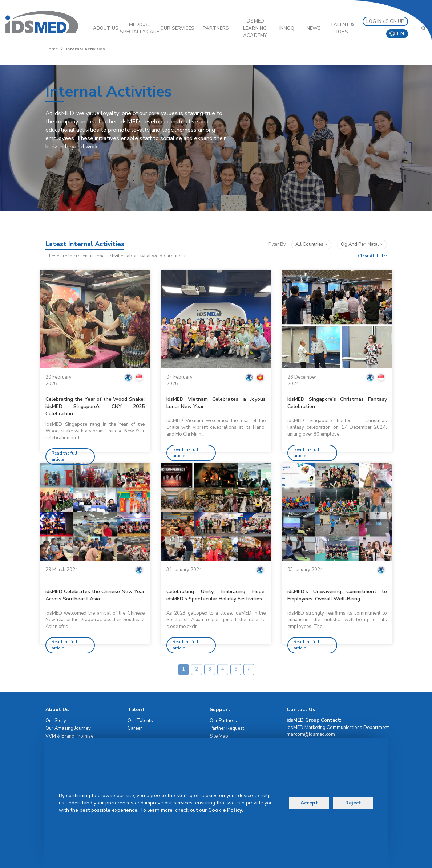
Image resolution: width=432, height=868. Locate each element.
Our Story (56, 721)
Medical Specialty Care (140, 28)
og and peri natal (362, 244)
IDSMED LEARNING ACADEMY (255, 28)
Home (52, 49)
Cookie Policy (225, 810)
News (314, 28)
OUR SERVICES (177, 28)
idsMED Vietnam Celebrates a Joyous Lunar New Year (216, 403)
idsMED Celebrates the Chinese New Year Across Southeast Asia (95, 595)
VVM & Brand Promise (69, 736)
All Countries (311, 244)
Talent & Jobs (342, 28)
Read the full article (64, 456)
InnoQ (287, 28)
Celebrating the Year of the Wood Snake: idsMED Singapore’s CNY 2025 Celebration (95, 406)
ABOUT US (106, 28)
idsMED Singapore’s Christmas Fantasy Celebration (337, 403)
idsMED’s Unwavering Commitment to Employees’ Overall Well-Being (337, 595)
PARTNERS (216, 28)
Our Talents (140, 721)
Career (135, 728)
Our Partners (223, 721)
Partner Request (227, 728)
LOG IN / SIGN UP (385, 21)
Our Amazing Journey (68, 728)
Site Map (219, 736)
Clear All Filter (372, 256)
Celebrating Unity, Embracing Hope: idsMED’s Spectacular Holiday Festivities (216, 595)
